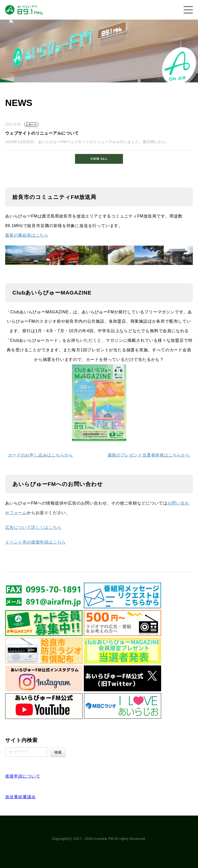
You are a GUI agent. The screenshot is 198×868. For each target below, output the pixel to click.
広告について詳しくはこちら (33, 527)
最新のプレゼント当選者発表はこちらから (149, 455)
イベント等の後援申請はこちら (35, 542)
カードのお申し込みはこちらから (40, 455)
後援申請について (23, 776)
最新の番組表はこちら (27, 235)
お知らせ (31, 125)
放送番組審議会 (20, 797)
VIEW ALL (99, 159)
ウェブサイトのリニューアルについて (42, 133)
